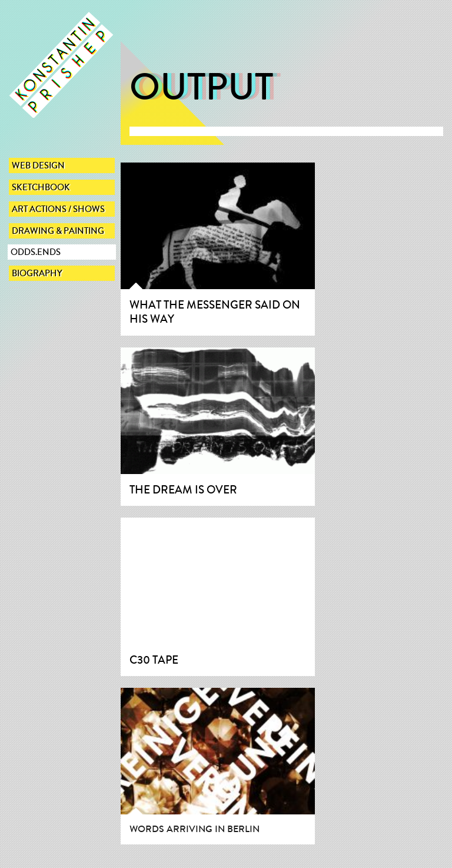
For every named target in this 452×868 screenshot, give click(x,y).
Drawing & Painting (58, 231)
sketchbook (41, 187)
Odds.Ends (36, 252)
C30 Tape (154, 660)
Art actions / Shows (58, 209)
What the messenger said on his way (215, 312)
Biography (37, 273)
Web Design (38, 165)
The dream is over (183, 490)
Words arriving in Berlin (195, 829)
